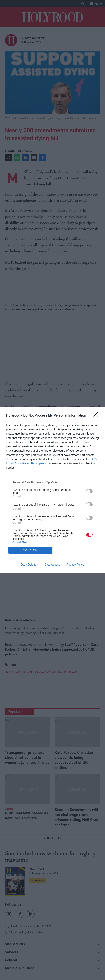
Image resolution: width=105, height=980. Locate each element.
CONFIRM (31, 550)
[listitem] (52, 482)
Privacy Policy (75, 565)
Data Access (52, 565)
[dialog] (52, 490)
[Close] (97, 416)
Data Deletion (29, 565)
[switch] (89, 491)
